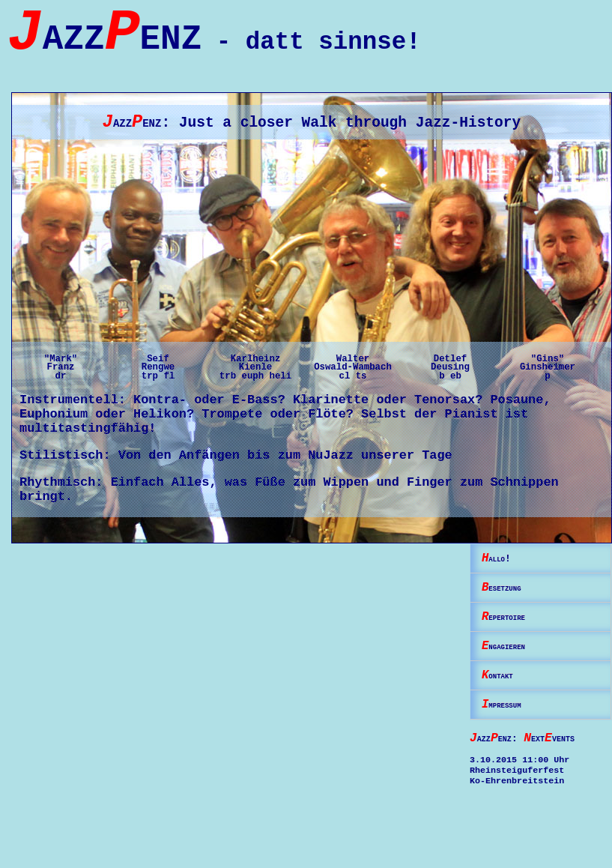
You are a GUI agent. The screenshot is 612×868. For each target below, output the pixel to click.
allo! (500, 573)
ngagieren (512, 670)
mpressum (509, 735)
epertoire (512, 638)
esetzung (509, 606)
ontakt (503, 702)
